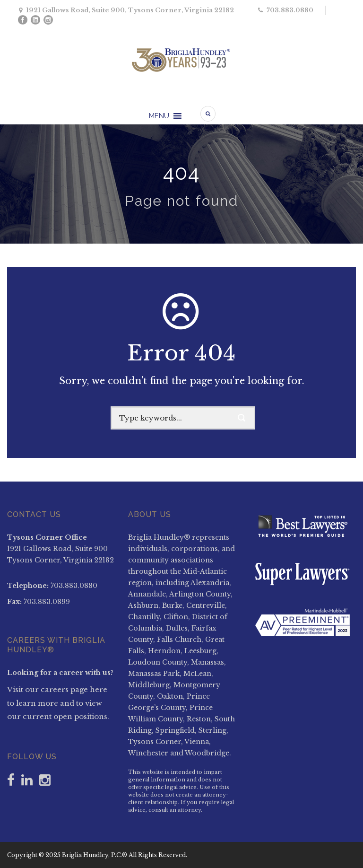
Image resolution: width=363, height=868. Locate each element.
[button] (159, 116)
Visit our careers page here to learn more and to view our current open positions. (58, 703)
